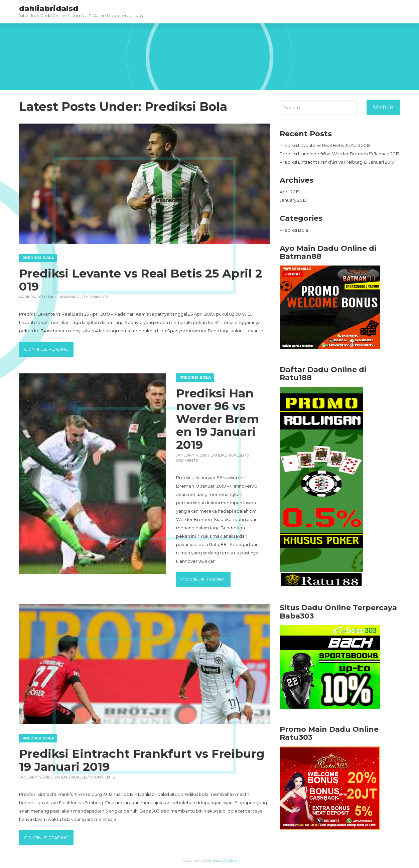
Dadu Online (225, 860)
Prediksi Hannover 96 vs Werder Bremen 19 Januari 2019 (218, 419)
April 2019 (290, 192)
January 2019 (293, 200)
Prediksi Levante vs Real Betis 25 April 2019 (141, 280)
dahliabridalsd (65, 297)
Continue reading (49, 348)
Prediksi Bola (38, 258)
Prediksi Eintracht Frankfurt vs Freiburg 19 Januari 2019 (142, 760)
